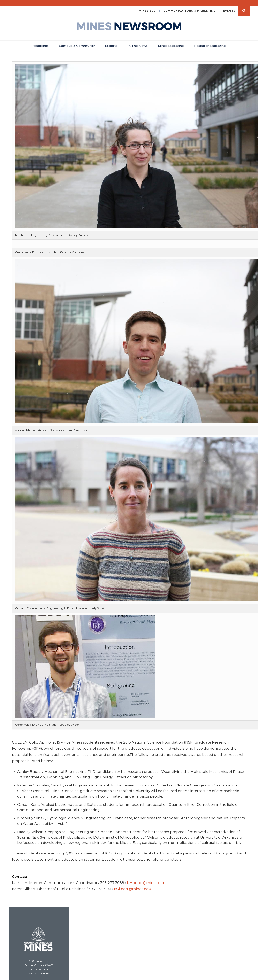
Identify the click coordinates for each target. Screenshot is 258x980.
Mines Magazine (171, 41)
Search (244, 6)
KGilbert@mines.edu (133, 884)
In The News (138, 41)
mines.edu (147, 6)
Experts (111, 41)
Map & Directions (39, 969)
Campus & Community (77, 41)
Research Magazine (210, 41)
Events (229, 6)
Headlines (41, 41)
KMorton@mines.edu (146, 878)
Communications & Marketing (190, 6)
